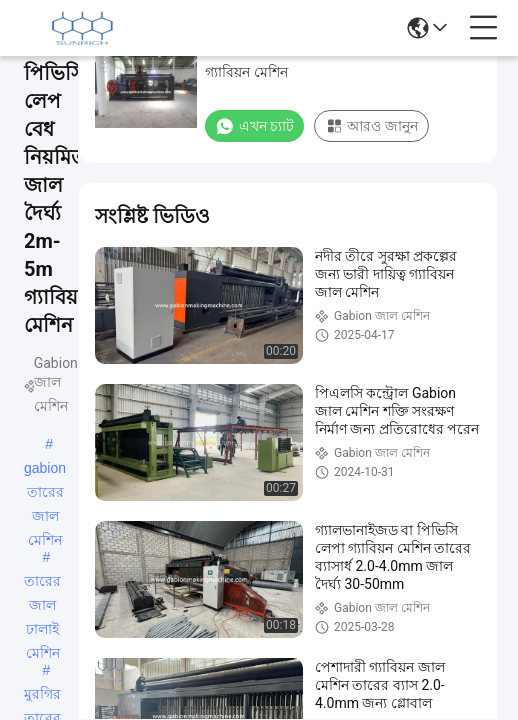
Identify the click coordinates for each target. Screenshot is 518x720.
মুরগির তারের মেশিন (42, 696)
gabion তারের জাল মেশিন (45, 470)
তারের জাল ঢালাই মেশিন (42, 583)
